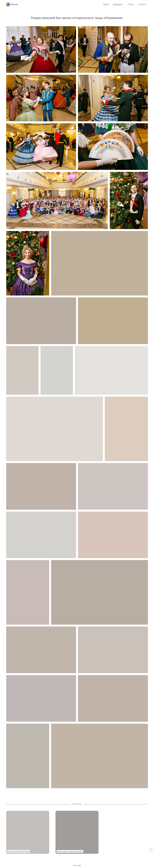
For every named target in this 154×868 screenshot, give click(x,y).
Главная (106, 4)
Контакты (142, 4)
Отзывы (131, 4)
